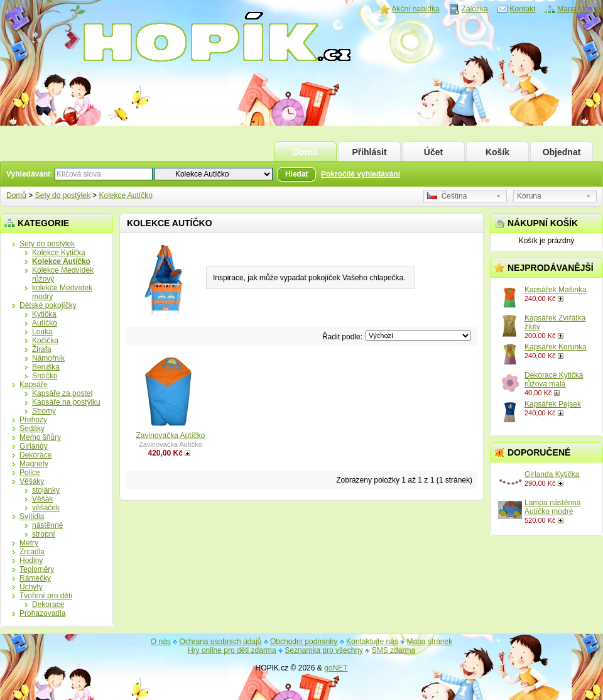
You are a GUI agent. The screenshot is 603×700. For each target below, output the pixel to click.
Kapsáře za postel (62, 393)
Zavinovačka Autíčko (170, 435)
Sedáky (32, 429)
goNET (336, 668)
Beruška (46, 367)
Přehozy (33, 420)
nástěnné (47, 525)
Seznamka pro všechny (324, 650)
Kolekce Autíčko (125, 195)
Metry (29, 543)
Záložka (475, 9)
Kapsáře (34, 385)
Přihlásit (369, 152)
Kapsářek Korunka (556, 347)
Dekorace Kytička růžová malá (554, 380)
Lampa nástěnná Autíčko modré (552, 507)
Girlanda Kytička (552, 474)
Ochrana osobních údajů (221, 642)
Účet (433, 152)
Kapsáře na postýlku (66, 402)
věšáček (46, 508)
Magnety (34, 464)
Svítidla (32, 517)
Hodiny (31, 561)
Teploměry (37, 569)
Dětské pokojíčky (48, 305)
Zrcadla (32, 552)
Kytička (44, 314)
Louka (42, 332)
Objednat (562, 152)
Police (30, 473)
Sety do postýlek (63, 195)
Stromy (44, 411)
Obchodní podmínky (304, 642)
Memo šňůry (40, 437)
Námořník (48, 358)
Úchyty (31, 587)
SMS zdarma (394, 650)
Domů (305, 152)
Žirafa (42, 349)
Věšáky (32, 481)
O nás (161, 642)
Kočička (45, 341)
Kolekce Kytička (59, 253)
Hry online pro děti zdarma (232, 650)
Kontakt (523, 9)
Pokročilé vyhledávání (361, 174)
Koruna (529, 196)
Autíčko (45, 323)
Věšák (42, 499)
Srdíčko (45, 376)
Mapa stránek (580, 9)
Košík (497, 152)
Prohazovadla (42, 613)
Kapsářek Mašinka (556, 290)
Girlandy (34, 446)
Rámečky (35, 578)
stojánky (46, 490)
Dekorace (35, 455)
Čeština (447, 196)
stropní (44, 534)
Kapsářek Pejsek (553, 404)
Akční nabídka (416, 9)
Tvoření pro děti (46, 596)
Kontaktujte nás (372, 642)
